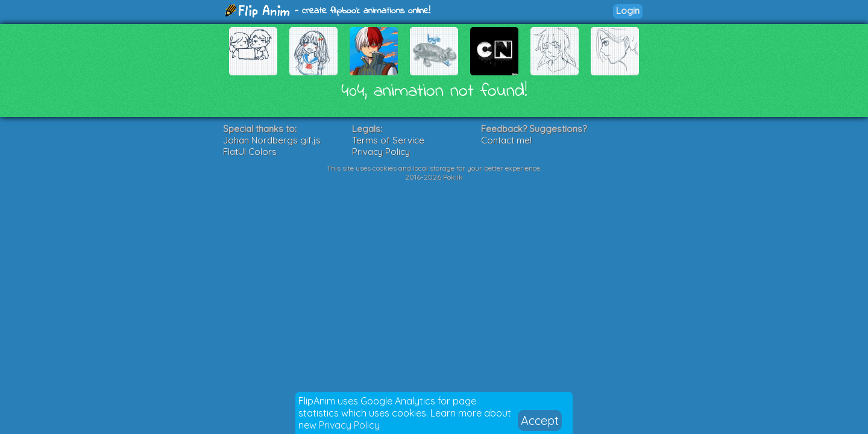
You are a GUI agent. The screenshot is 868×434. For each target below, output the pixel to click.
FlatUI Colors (250, 152)
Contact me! (506, 140)
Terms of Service (388, 140)
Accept (540, 420)
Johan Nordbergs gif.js (272, 140)
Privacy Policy (349, 425)
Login (628, 11)
